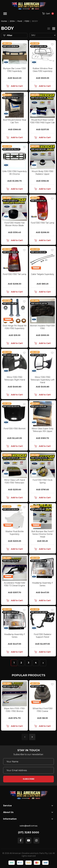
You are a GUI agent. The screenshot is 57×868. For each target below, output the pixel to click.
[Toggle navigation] (5, 14)
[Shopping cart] (48, 14)
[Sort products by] (43, 35)
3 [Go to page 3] (28, 663)
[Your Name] (28, 762)
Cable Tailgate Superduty (43, 274)
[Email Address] (28, 770)
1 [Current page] (14, 663)
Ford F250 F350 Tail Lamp (43, 223)
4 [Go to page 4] (36, 663)
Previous (25, 737)
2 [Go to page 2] (21, 663)
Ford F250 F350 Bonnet (15, 429)
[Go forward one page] (43, 663)
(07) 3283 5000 (29, 832)
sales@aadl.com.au (29, 826)
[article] (15, 706)
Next (32, 737)
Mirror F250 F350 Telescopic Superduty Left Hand (42, 380)
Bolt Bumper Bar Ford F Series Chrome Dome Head (42, 534)
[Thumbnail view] (54, 29)
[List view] (49, 29)
